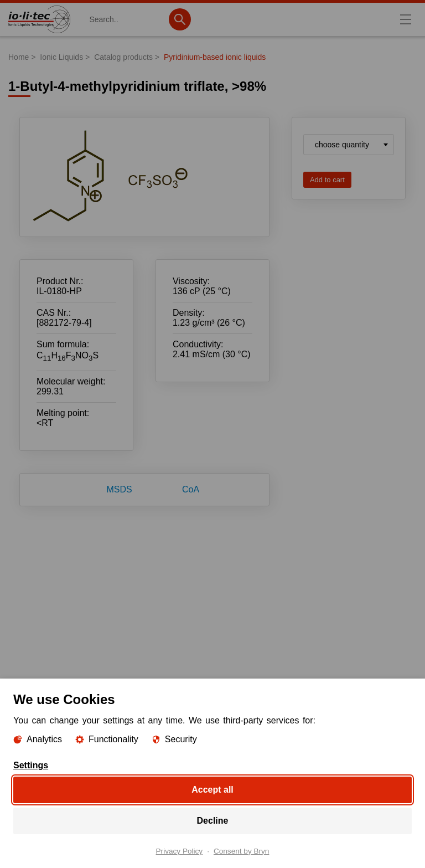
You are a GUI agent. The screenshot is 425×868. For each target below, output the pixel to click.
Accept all (212, 789)
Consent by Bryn (242, 851)
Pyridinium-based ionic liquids (215, 57)
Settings (31, 765)
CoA (191, 489)
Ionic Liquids (61, 57)
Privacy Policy (180, 851)
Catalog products (123, 57)
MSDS (120, 489)
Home (19, 57)
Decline (213, 820)
